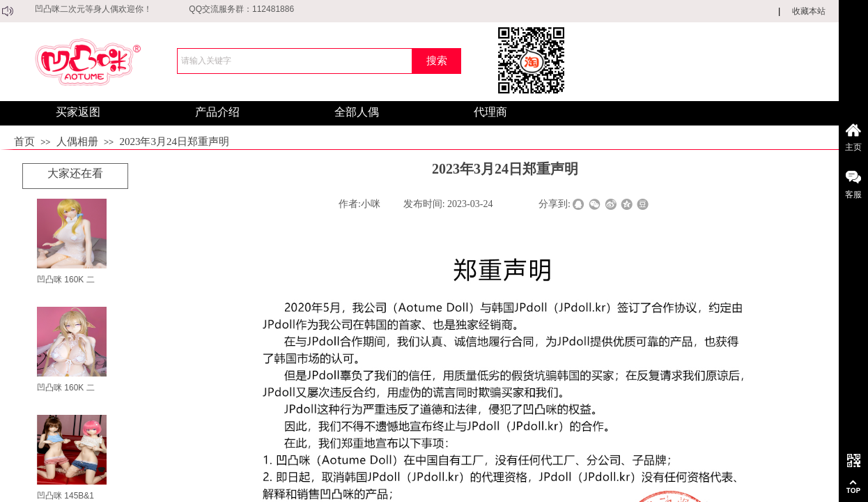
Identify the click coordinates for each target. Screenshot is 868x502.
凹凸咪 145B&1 (65, 496)
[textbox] (295, 61)
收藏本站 (809, 11)
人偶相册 (77, 142)
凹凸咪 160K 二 (66, 280)
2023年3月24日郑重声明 (174, 142)
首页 (24, 142)
